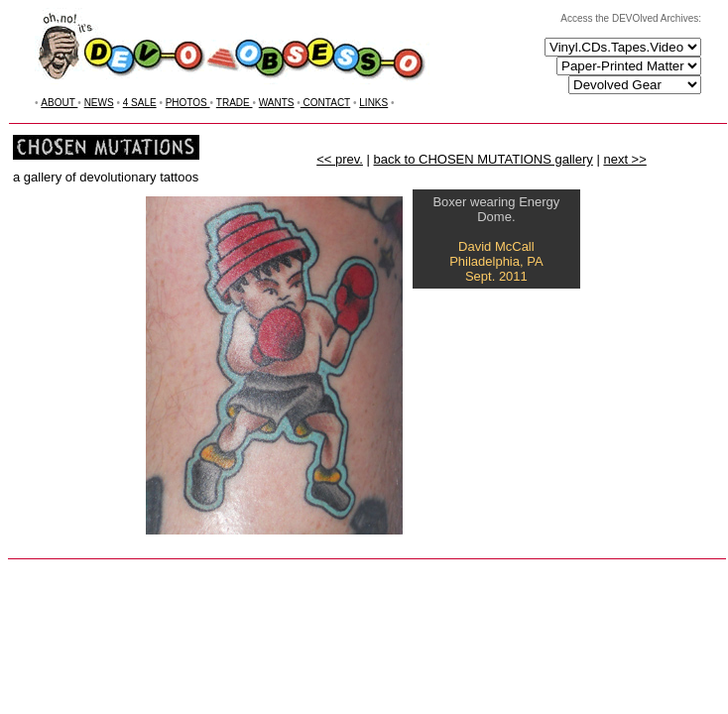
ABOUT (59, 103)
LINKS (373, 103)
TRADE (235, 103)
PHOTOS (188, 103)
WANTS (277, 103)
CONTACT (325, 103)
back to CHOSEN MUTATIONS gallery (484, 159)
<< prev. (340, 159)
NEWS (99, 103)
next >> (624, 159)
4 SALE (140, 103)
